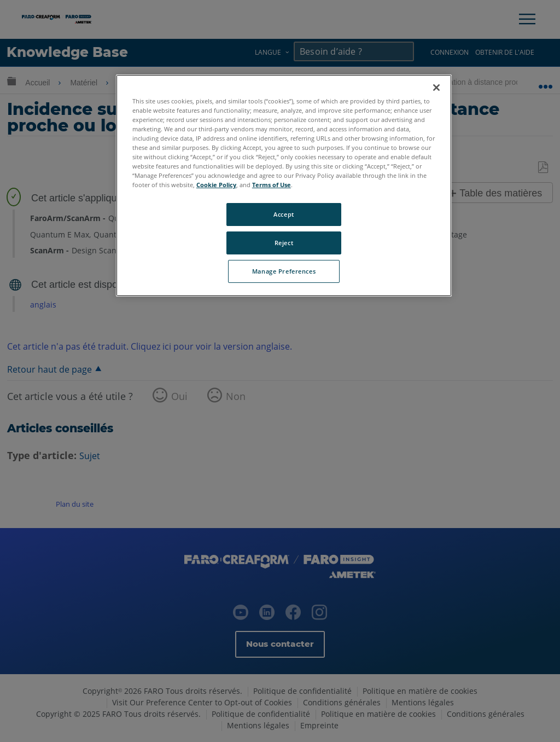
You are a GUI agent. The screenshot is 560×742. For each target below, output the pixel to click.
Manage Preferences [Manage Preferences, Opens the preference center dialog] (284, 271)
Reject (284, 243)
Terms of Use (272, 185)
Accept (284, 214)
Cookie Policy (216, 185)
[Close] (436, 88)
